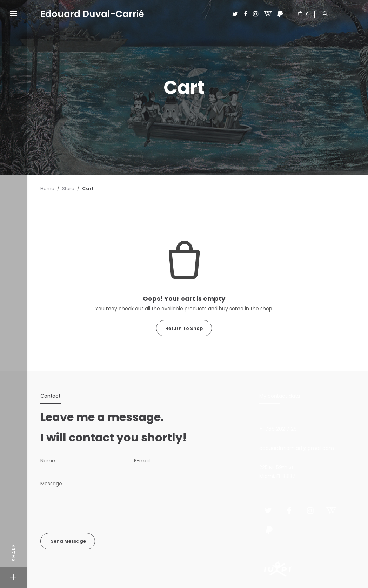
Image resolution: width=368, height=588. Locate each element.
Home (47, 188)
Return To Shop (184, 328)
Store (68, 188)
